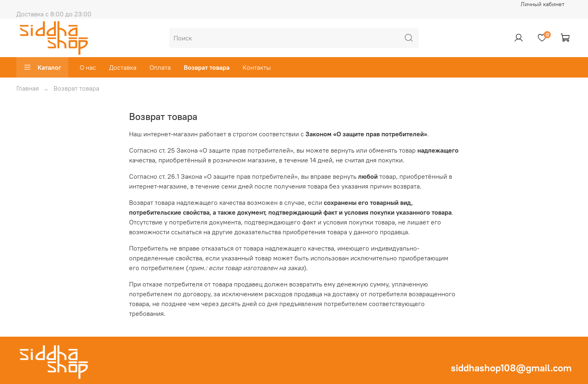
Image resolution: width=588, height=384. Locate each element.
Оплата (160, 67)
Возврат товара (207, 67)
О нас (88, 67)
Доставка (123, 67)
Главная (28, 88)
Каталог (42, 67)
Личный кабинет (542, 4)
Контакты (257, 67)
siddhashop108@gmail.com (511, 368)
